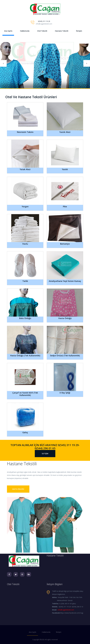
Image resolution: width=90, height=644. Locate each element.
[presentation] (3, 63)
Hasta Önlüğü (18, 489)
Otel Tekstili (42, 31)
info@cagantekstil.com (66, 610)
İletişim (79, 31)
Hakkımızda (25, 31)
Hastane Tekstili (62, 31)
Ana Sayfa (8, 31)
